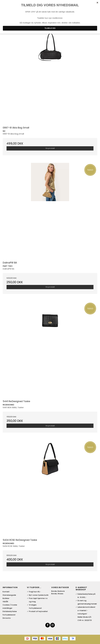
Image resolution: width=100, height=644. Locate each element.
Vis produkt (50, 148)
